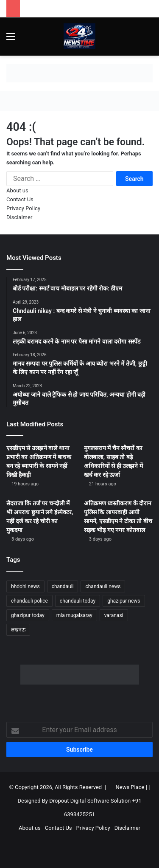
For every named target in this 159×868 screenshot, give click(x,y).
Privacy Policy (23, 208)
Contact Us (20, 199)
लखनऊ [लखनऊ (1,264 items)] (18, 630)
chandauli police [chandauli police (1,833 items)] (29, 601)
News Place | (131, 787)
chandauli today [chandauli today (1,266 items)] (78, 601)
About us (17, 190)
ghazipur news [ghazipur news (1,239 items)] (124, 601)
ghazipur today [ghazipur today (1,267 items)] (28, 615)
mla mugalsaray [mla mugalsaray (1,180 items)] (74, 615)
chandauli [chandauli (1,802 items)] (63, 586)
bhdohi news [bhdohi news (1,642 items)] (25, 586)
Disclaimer (19, 217)
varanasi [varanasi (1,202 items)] (114, 615)
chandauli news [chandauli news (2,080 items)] (103, 586)
